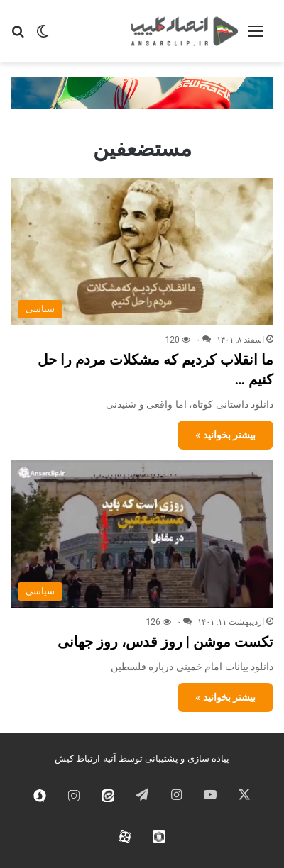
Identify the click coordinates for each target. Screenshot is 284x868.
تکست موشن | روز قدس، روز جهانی (165, 642)
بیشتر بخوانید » (225, 435)
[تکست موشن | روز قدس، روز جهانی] (142, 534)
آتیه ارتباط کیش (85, 758)
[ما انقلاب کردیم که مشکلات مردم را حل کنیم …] (142, 252)
